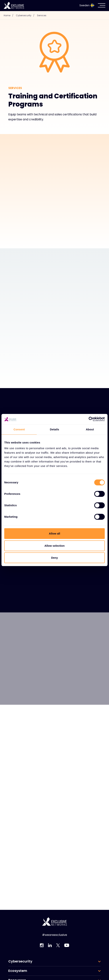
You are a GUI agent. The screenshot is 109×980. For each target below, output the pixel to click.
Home (9, 15)
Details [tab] (54, 429)
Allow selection (54, 546)
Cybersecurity (26, 15)
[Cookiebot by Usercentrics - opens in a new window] (89, 419)
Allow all (55, 533)
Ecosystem (18, 971)
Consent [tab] (19, 429)
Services (42, 15)
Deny (55, 558)
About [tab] (90, 429)
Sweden (87, 5)
